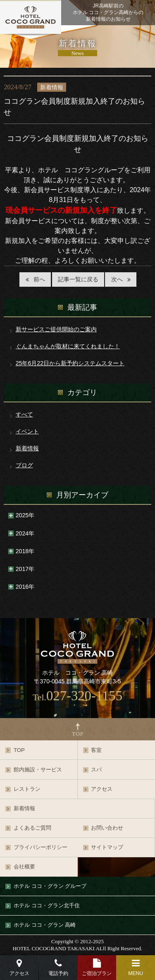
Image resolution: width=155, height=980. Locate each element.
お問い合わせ (107, 828)
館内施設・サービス (38, 769)
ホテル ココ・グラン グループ (50, 886)
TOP (19, 750)
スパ (96, 769)
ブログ (24, 465)
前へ (39, 279)
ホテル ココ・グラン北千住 (47, 905)
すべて (24, 414)
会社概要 (24, 867)
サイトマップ (107, 847)
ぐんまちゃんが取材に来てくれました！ (68, 346)
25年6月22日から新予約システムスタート (70, 363)
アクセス (102, 789)
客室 (96, 750)
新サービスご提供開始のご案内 (56, 329)
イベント (27, 431)
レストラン (27, 789)
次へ (117, 279)
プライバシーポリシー (41, 847)
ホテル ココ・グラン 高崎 (45, 925)
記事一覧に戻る (78, 279)
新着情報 (27, 448)
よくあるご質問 (32, 828)
